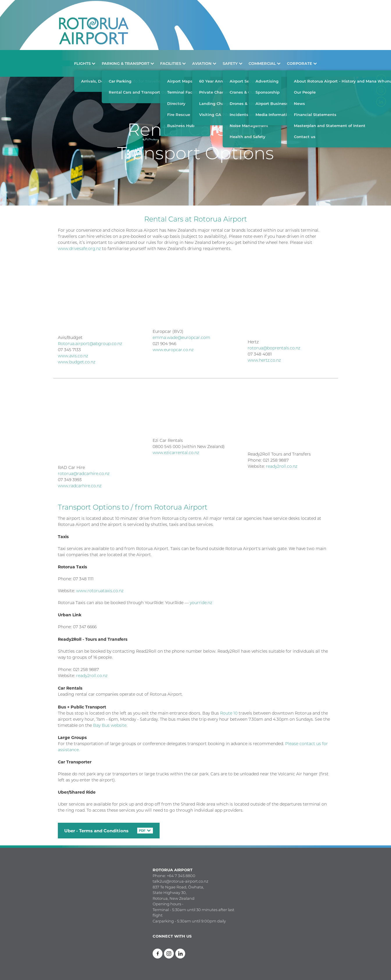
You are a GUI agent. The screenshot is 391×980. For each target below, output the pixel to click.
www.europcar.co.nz (173, 350)
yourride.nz (201, 603)
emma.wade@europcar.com (181, 338)
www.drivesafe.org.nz (79, 249)
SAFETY (233, 63)
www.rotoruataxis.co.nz (100, 591)
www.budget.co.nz (77, 362)
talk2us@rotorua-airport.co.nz (181, 881)
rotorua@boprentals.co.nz (274, 348)
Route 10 (228, 713)
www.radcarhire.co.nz (80, 486)
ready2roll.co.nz (282, 466)
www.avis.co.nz (73, 356)
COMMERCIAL (265, 63)
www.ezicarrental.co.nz (176, 453)
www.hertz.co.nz (264, 360)
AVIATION (204, 63)
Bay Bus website (110, 725)
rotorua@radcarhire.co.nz (84, 474)
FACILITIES (173, 63)
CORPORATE (302, 63)
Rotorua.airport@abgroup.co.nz (90, 344)
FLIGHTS (85, 63)
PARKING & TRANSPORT (128, 63)
